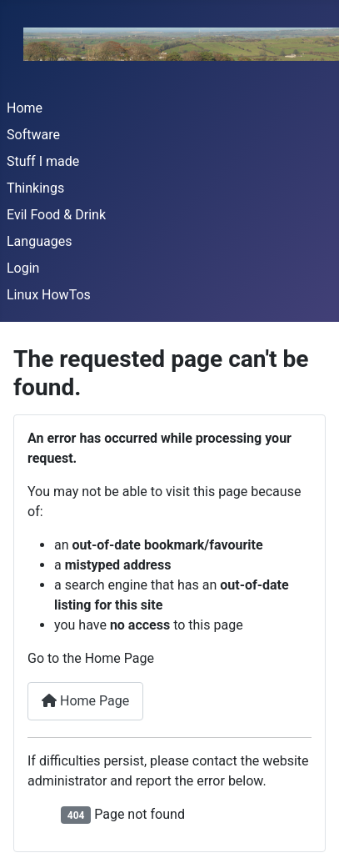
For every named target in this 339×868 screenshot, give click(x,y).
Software (33, 135)
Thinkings (35, 188)
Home (25, 108)
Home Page (85, 701)
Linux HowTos (49, 295)
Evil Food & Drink (56, 215)
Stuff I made (43, 161)
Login (23, 268)
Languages (39, 241)
